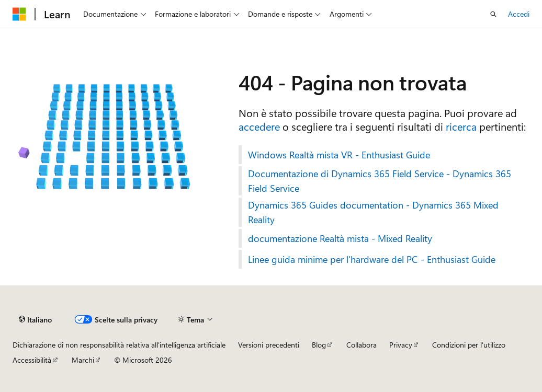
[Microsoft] (19, 14)
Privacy (401, 345)
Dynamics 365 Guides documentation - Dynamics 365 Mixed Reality (373, 212)
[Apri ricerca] (493, 14)
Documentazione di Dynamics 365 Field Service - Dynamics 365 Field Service (380, 181)
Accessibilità (32, 360)
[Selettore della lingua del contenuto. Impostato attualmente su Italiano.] (35, 319)
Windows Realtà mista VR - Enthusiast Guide (339, 155)
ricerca (461, 126)
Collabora (362, 345)
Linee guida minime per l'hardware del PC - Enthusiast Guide (372, 259)
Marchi (83, 360)
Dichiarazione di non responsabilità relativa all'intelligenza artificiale (119, 345)
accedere (259, 126)
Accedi (519, 14)
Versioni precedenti (269, 345)
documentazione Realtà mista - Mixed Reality (340, 238)
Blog (319, 345)
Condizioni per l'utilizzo (469, 345)
